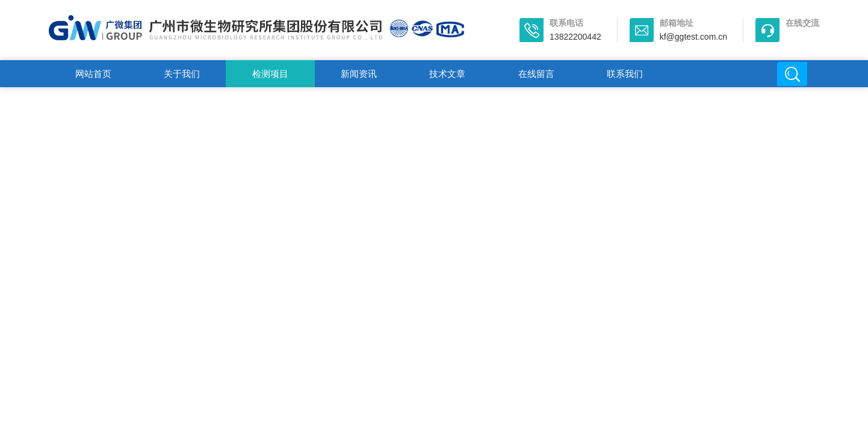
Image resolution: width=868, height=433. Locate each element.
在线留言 (536, 74)
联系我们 (625, 74)
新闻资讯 (359, 74)
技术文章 (447, 74)
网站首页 (93, 74)
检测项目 (270, 74)
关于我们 (182, 74)
